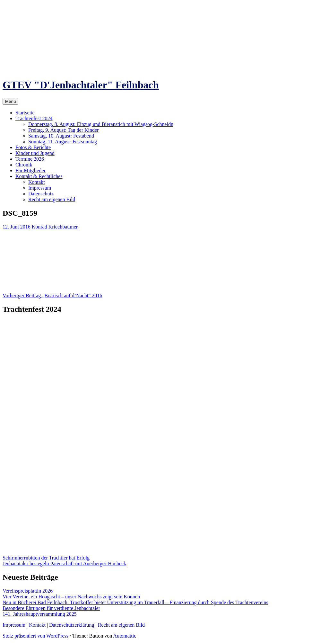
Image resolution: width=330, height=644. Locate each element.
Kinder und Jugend (35, 153)
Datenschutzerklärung (72, 625)
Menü (10, 101)
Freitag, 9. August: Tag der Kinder (63, 130)
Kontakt (37, 182)
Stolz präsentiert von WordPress (35, 636)
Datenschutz (41, 194)
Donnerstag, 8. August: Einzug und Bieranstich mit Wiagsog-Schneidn (101, 124)
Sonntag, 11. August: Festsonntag (63, 142)
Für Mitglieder (30, 170)
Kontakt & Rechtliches (39, 176)
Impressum (40, 188)
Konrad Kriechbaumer (55, 227)
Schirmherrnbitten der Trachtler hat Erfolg (46, 558)
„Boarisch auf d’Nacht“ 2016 (52, 295)
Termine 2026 (30, 159)
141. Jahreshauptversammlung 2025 (40, 614)
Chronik (24, 165)
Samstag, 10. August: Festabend (61, 136)
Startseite (25, 113)
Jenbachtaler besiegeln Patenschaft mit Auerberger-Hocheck (64, 563)
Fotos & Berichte (33, 147)
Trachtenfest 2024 (34, 118)
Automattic (125, 636)
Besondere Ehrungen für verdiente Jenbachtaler (51, 608)
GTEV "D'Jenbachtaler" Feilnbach (81, 85)
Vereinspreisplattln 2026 (28, 591)
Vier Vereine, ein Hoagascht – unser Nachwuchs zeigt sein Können (71, 597)
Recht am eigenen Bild (52, 199)
